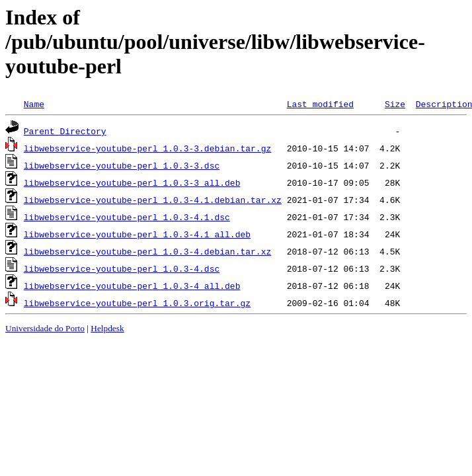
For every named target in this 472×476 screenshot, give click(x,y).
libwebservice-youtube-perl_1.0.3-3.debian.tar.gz (147, 148)
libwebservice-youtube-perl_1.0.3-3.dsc (122, 165)
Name (34, 104)
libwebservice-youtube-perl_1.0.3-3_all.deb (132, 182)
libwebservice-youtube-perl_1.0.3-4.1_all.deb (137, 234)
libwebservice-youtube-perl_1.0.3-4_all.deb (132, 286)
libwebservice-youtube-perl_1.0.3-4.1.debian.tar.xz (153, 200)
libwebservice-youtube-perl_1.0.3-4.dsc (122, 268)
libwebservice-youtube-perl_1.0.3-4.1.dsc (127, 217)
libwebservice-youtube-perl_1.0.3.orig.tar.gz (137, 303)
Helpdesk (107, 328)
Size (395, 104)
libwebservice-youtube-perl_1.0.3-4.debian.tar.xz (147, 251)
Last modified (320, 104)
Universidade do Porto (45, 328)
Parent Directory (65, 131)
